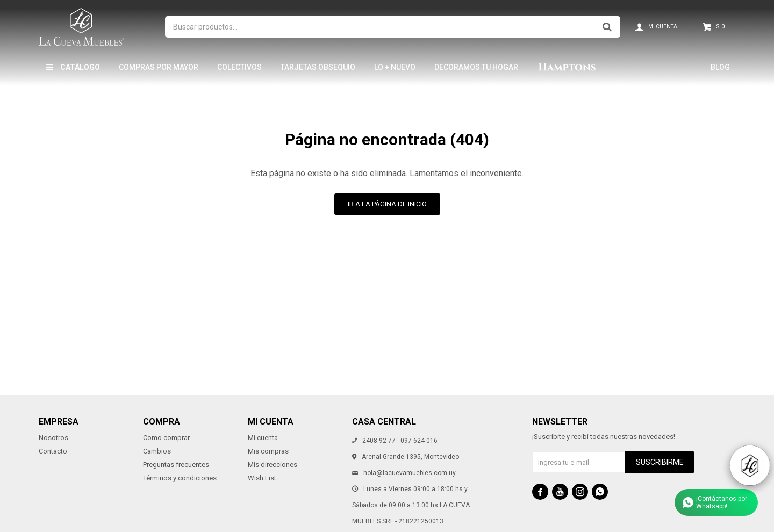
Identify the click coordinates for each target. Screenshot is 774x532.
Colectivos (239, 67)
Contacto (53, 451)
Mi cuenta (263, 438)
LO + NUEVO (395, 67)
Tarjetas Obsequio (318, 67)
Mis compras (268, 451)
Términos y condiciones (180, 478)
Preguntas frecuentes (176, 465)
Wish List (262, 478)
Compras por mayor (159, 67)
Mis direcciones (273, 465)
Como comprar (166, 438)
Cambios (157, 451)
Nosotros (53, 438)
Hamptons (567, 67)
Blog (720, 67)
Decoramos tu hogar (476, 67)
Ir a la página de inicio (387, 204)
